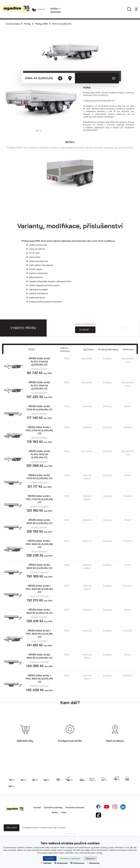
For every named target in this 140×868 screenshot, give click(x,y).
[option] (42, 106)
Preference (77, 863)
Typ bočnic (88, 349)
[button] (39, 9)
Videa (64, 812)
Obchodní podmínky (53, 807)
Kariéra (55, 812)
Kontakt (37, 807)
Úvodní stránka (13, 24)
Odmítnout (90, 858)
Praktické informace (75, 807)
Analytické (61, 863)
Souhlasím (50, 858)
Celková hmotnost (65, 349)
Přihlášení (12, 828)
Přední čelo (128, 349)
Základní (46, 863)
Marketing (93, 863)
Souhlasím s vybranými (70, 858)
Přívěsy (55, 9)
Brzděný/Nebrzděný (108, 349)
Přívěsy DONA (41, 24)
